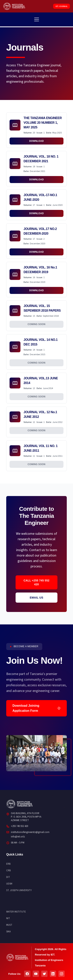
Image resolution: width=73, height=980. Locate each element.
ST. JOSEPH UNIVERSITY (19, 890)
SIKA (8, 932)
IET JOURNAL (62, 6)
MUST (9, 925)
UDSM (9, 884)
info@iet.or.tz (18, 837)
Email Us (36, 598)
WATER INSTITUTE (16, 912)
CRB (8, 870)
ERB (8, 864)
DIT (8, 877)
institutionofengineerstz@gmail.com (30, 832)
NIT (8, 918)
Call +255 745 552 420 (36, 582)
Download (36, 141)
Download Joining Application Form (36, 708)
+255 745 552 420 (19, 826)
